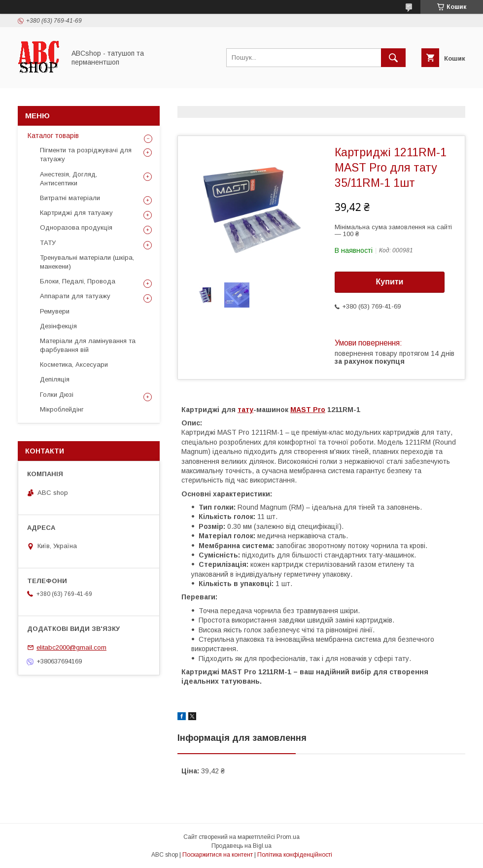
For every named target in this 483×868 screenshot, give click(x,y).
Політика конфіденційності (295, 855)
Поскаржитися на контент (218, 855)
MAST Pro (308, 410)
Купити (390, 282)
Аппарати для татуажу (75, 296)
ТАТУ (48, 243)
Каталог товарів (53, 136)
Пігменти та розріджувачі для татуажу (86, 155)
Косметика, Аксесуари (74, 365)
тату (245, 410)
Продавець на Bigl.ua (241, 846)
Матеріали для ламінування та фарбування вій (88, 345)
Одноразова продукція (76, 227)
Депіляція (55, 379)
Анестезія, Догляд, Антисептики (69, 179)
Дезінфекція (58, 326)
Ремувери (55, 311)
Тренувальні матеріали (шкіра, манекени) (87, 262)
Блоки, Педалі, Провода (78, 281)
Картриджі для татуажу (76, 213)
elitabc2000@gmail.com (71, 647)
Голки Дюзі (57, 395)
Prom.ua (288, 837)
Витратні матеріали (70, 198)
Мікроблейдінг (62, 409)
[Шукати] (393, 58)
